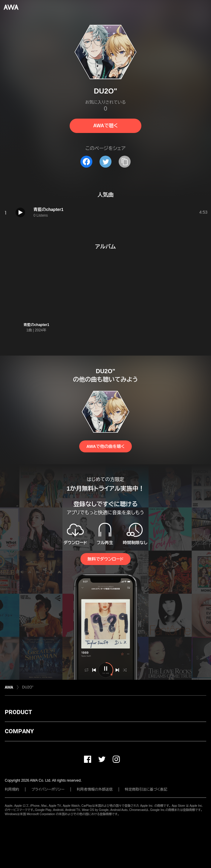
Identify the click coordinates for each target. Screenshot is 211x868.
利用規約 (12, 789)
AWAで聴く (105, 126)
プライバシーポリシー (48, 789)
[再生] (20, 212)
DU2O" (28, 687)
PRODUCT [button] (18, 712)
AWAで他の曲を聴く (105, 446)
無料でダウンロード (105, 559)
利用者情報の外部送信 (95, 789)
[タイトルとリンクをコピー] (125, 162)
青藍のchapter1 (36, 325)
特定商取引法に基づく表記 (146, 789)
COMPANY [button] (19, 731)
